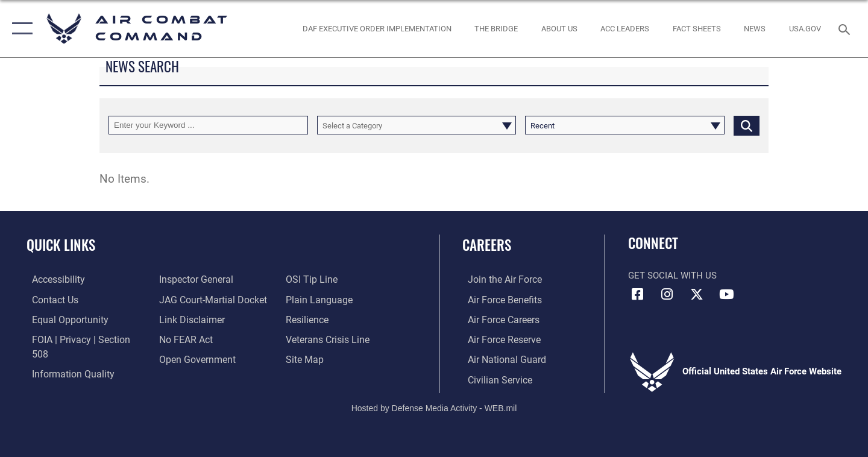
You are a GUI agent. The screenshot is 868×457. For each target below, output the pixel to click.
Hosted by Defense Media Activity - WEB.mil (434, 406)
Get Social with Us (672, 276)
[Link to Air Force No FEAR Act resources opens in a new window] (184, 339)
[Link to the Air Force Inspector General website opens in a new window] (193, 279)
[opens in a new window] (805, 29)
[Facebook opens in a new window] (637, 294)
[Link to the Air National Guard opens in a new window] (499, 358)
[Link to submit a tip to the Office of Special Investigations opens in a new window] (312, 279)
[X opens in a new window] (697, 294)
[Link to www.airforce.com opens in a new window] (498, 279)
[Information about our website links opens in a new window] (189, 319)
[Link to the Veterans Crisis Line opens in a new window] (328, 339)
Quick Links (61, 245)
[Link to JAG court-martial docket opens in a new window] (209, 299)
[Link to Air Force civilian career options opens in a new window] (493, 378)
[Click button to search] (747, 125)
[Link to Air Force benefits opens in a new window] (498, 299)
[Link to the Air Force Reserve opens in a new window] (498, 339)
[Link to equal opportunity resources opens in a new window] (62, 319)
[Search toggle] (846, 28)
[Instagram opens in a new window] (667, 294)
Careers (487, 245)
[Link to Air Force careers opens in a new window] (498, 319)
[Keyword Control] (208, 125)
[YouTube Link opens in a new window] (726, 294)
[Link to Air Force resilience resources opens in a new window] (308, 319)
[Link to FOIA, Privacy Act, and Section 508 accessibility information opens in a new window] (82, 339)
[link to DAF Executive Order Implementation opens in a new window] (377, 29)
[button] (20, 29)
